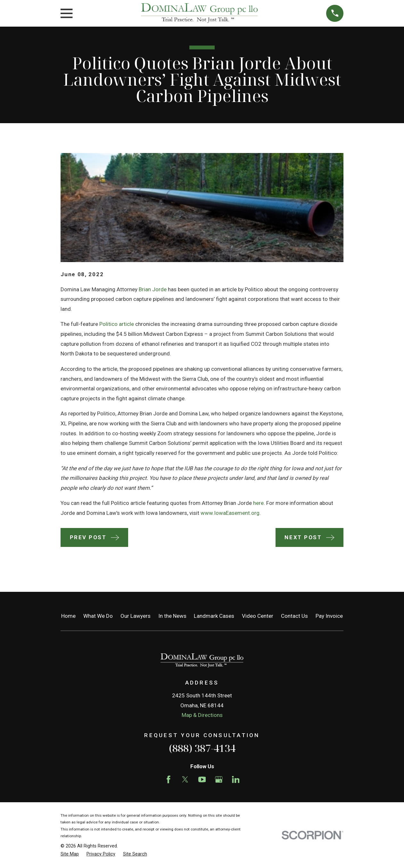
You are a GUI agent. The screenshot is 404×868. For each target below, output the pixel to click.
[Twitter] (185, 779)
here (258, 503)
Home (68, 616)
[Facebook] (169, 779)
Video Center (258, 616)
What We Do (98, 616)
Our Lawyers (136, 616)
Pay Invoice (329, 616)
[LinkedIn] (236, 779)
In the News (172, 616)
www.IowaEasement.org (230, 513)
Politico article (117, 324)
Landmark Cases (214, 616)
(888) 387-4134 (202, 748)
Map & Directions (202, 715)
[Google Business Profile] (219, 779)
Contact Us (294, 616)
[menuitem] (70, 854)
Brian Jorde (153, 289)
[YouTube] (202, 779)
